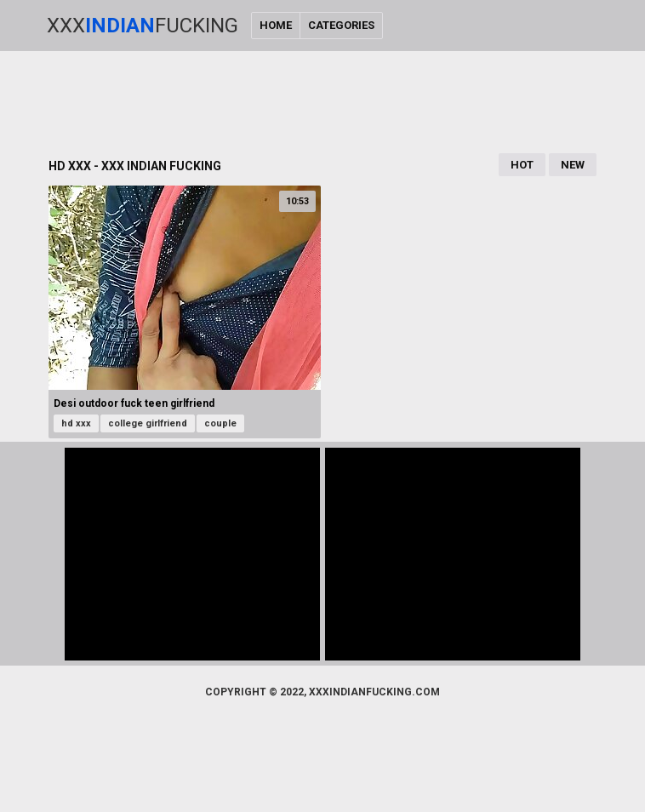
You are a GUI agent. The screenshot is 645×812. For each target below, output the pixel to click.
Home (276, 25)
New (573, 165)
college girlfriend (148, 423)
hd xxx (76, 423)
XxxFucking (143, 26)
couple (220, 423)
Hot (522, 165)
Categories (341, 25)
